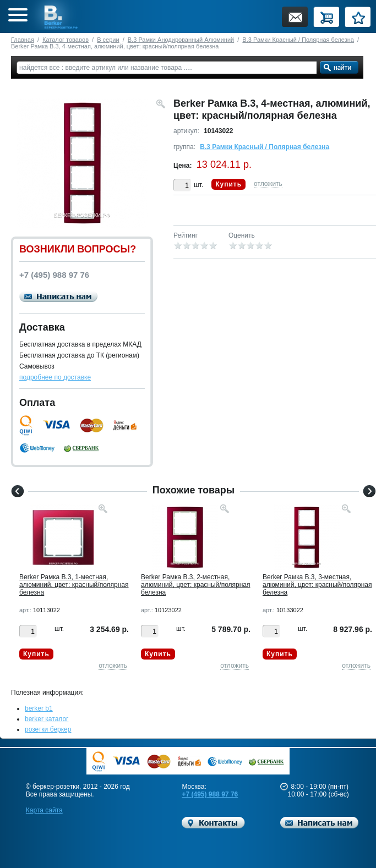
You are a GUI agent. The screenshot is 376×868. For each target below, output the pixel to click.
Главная (23, 40)
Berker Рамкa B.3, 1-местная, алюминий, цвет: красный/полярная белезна (74, 585)
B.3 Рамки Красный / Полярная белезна (298, 40)
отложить (268, 184)
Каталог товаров (66, 40)
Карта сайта (44, 810)
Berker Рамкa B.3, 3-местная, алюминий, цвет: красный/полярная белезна (317, 585)
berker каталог (47, 719)
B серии (108, 40)
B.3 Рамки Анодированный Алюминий (181, 40)
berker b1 (39, 708)
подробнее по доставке (55, 377)
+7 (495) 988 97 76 (210, 794)
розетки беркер (48, 729)
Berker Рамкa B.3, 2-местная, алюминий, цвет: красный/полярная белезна (196, 585)
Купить (228, 184)
